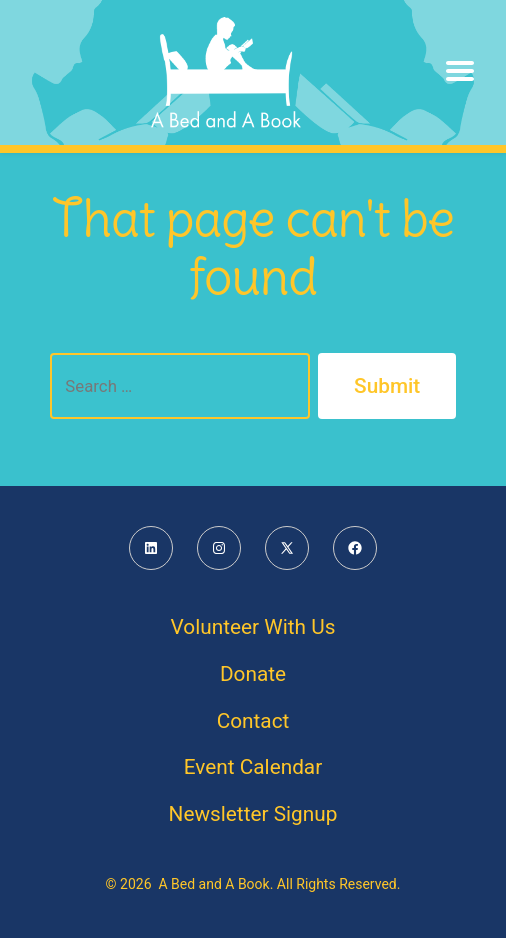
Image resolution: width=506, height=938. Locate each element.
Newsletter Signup (253, 814)
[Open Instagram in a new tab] (219, 548)
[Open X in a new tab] (287, 548)
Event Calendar (253, 767)
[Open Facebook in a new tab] (355, 548)
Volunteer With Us (253, 627)
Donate (253, 674)
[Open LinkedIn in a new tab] (151, 548)
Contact (253, 721)
